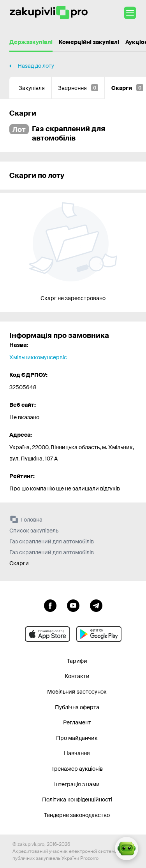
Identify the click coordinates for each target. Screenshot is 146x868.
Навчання (77, 753)
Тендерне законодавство (77, 815)
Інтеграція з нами (77, 784)
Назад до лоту (36, 66)
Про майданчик (77, 738)
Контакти (77, 676)
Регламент (77, 722)
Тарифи (77, 661)
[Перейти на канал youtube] (73, 605)
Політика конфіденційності (77, 799)
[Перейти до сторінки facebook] (50, 605)
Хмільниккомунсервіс (38, 357)
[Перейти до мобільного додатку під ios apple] (47, 634)
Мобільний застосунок (77, 692)
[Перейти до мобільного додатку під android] (99, 634)
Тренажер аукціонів (77, 769)
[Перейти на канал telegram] (96, 605)
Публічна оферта (77, 707)
